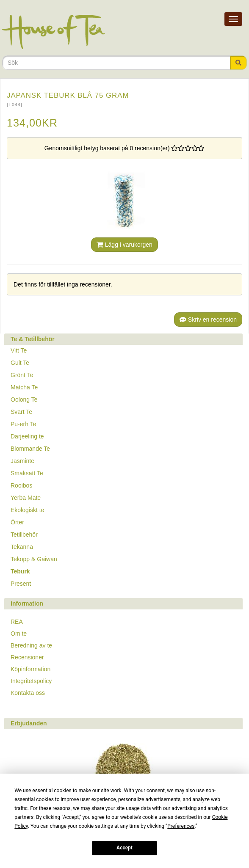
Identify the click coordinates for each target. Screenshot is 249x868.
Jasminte (22, 461)
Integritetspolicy (31, 681)
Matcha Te (24, 387)
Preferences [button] (181, 826)
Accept (125, 848)
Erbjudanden (29, 723)
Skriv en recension (208, 320)
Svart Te (21, 412)
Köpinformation (30, 669)
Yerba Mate (26, 498)
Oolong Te (24, 400)
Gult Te (20, 363)
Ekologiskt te (27, 510)
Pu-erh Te (23, 424)
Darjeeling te (27, 436)
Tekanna (22, 547)
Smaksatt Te (27, 473)
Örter (17, 522)
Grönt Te (22, 375)
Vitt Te (19, 350)
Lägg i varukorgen (125, 245)
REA (17, 622)
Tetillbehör (24, 535)
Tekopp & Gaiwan (34, 559)
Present (21, 584)
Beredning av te (31, 645)
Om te (19, 634)
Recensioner (27, 657)
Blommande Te (30, 449)
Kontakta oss (28, 693)
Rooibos (21, 485)
